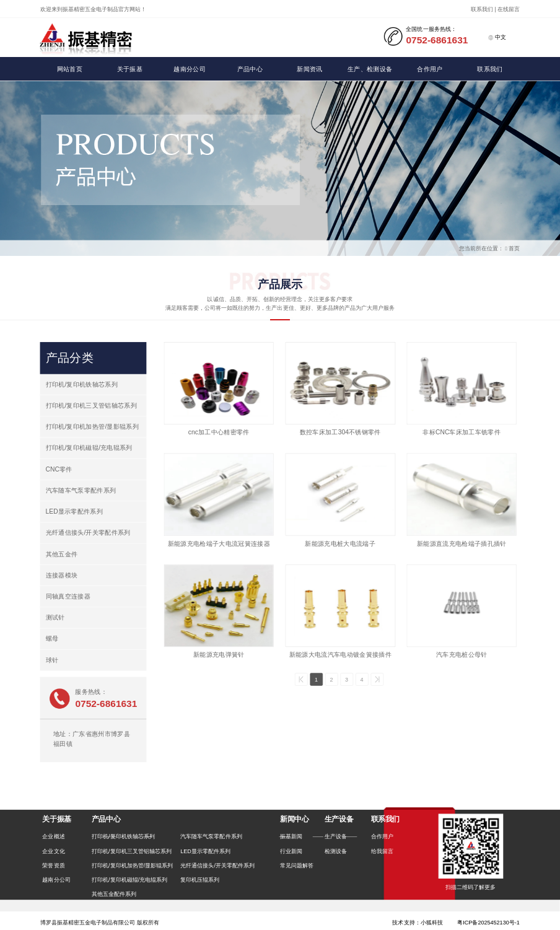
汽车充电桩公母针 (462, 655)
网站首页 (70, 69)
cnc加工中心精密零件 (219, 432)
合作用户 (430, 69)
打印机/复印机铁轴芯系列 (82, 384)
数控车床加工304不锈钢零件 (340, 432)
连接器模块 (62, 575)
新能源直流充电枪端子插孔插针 (462, 544)
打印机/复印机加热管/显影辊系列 (92, 427)
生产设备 (336, 836)
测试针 (55, 617)
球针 (52, 660)
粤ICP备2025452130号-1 (488, 922)
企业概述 (53, 836)
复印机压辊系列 (200, 880)
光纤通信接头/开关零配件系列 (88, 533)
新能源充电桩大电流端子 (340, 544)
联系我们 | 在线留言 (496, 9)
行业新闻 (291, 851)
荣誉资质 (53, 866)
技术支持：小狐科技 (417, 923)
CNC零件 (59, 469)
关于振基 (130, 69)
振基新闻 (291, 836)
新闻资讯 (309, 69)
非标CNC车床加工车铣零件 (462, 432)
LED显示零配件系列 (74, 511)
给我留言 (382, 851)
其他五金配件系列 (114, 894)
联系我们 (490, 69)
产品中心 (250, 69)
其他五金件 (62, 554)
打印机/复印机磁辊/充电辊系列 (89, 448)
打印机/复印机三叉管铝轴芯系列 (92, 406)
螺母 (52, 638)
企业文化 (53, 851)
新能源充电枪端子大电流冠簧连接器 (219, 544)
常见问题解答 (297, 866)
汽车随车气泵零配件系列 (81, 490)
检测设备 (336, 851)
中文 (497, 37)
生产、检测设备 (370, 69)
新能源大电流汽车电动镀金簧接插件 (340, 655)
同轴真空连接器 (68, 596)
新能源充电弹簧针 (219, 655)
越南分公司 (190, 69)
